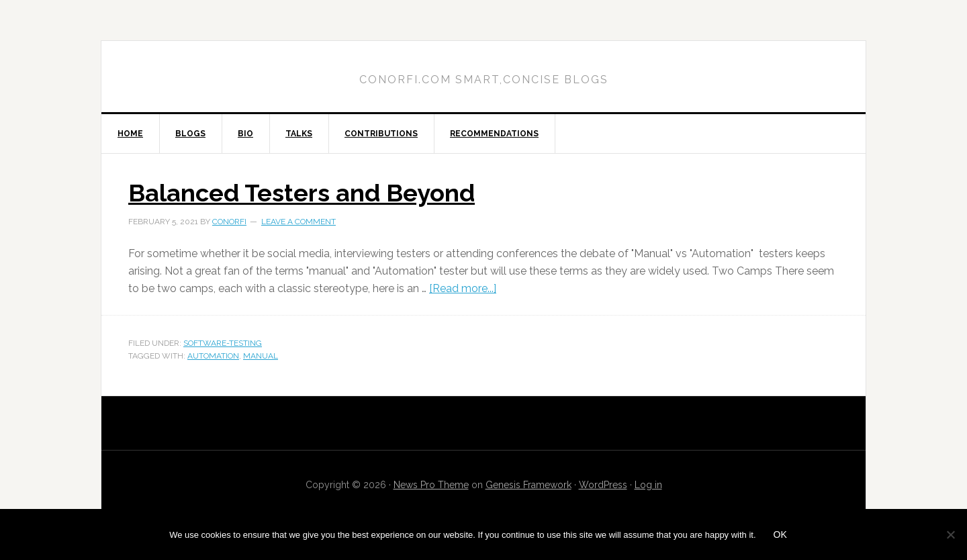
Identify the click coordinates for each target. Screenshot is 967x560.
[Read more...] (463, 288)
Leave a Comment (298, 222)
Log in (648, 485)
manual (261, 356)
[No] (950, 534)
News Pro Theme (431, 485)
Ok (780, 534)
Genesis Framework (528, 485)
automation (213, 356)
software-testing (223, 343)
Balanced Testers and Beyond (302, 193)
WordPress (603, 485)
